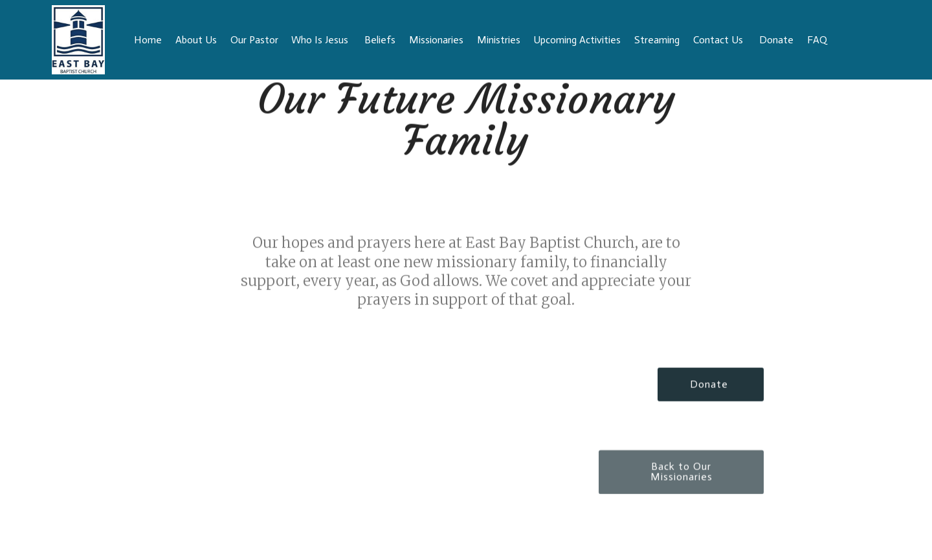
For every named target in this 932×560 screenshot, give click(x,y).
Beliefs (380, 40)
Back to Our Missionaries (682, 479)
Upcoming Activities (577, 40)
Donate (711, 385)
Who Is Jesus (321, 40)
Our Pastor (254, 40)
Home (148, 40)
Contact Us (719, 40)
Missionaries (436, 40)
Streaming (657, 40)
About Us (196, 40)
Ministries (499, 40)
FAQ (840, 40)
